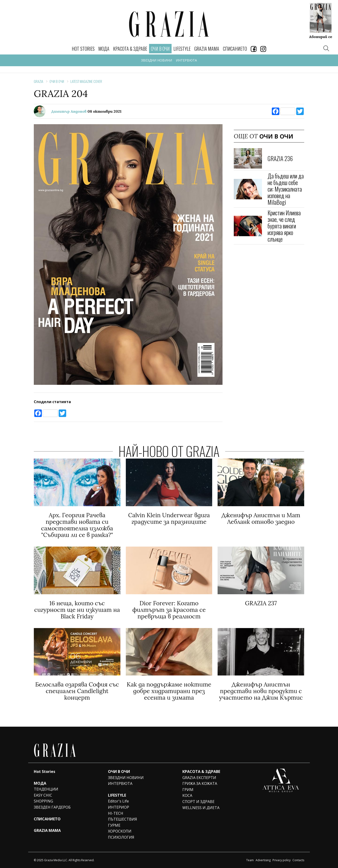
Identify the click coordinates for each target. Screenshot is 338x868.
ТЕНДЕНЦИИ (46, 789)
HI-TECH (116, 813)
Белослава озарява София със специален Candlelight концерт (77, 691)
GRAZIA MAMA (207, 49)
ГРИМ (188, 790)
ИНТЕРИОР (119, 807)
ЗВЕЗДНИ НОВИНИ (157, 60)
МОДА (104, 49)
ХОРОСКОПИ (120, 831)
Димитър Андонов (69, 111)
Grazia (38, 81)
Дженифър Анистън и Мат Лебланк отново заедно (261, 518)
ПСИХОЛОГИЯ (121, 837)
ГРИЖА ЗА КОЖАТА (200, 783)
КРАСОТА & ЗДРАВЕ (130, 49)
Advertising (263, 860)
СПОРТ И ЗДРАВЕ (198, 802)
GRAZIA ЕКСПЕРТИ (199, 778)
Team (250, 860)
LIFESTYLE (182, 49)
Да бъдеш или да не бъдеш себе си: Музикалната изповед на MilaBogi (286, 189)
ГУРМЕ (114, 825)
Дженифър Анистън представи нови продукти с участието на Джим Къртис (261, 691)
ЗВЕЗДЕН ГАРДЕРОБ (52, 807)
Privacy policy (282, 860)
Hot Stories (83, 49)
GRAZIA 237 (261, 603)
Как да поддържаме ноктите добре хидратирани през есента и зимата (169, 691)
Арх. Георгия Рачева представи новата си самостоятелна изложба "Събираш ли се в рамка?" (77, 525)
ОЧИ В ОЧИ (57, 81)
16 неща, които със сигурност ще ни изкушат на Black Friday (77, 610)
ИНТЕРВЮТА (186, 60)
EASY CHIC (43, 795)
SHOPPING (43, 801)
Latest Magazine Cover (86, 81)
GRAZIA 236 (280, 158)
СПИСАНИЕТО (235, 49)
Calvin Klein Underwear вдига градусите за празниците (169, 518)
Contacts (298, 860)
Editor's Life (118, 801)
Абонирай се (321, 36)
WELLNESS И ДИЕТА (201, 808)
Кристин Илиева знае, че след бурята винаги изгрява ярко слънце (284, 226)
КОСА (187, 795)
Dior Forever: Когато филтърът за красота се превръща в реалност (169, 610)
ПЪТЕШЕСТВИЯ (123, 819)
